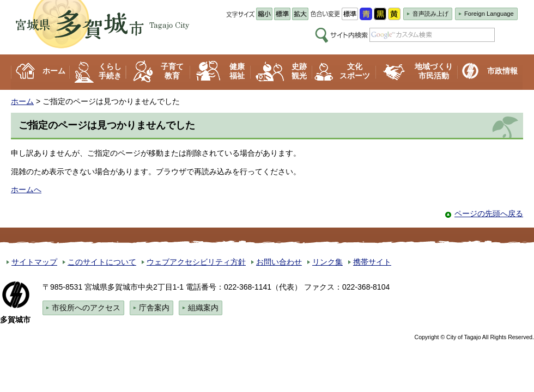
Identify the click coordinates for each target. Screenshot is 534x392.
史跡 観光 (299, 71)
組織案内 (203, 308)
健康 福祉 (237, 71)
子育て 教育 (172, 71)
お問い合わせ (279, 262)
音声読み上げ (430, 14)
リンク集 (327, 262)
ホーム (54, 71)
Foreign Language (489, 14)
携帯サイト (372, 262)
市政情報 (502, 71)
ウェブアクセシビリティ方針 (196, 262)
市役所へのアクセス (86, 308)
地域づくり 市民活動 (434, 71)
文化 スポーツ (355, 71)
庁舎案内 (154, 308)
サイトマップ (34, 262)
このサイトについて (102, 262)
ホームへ (26, 189)
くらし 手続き (110, 71)
